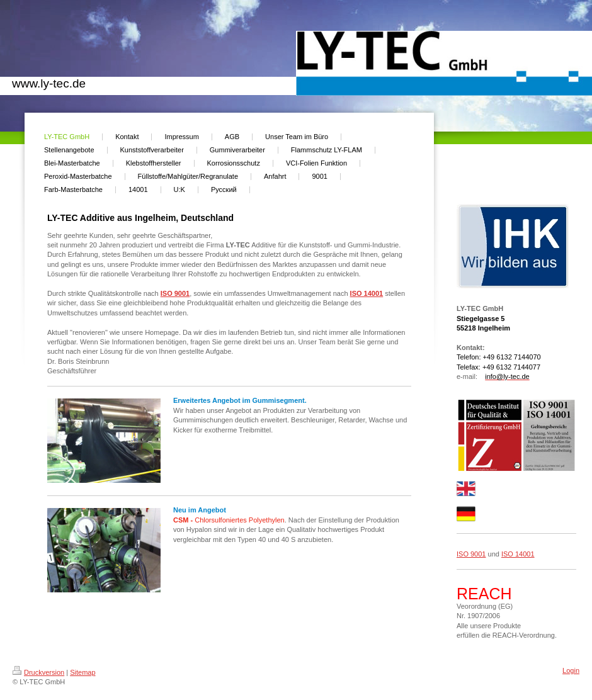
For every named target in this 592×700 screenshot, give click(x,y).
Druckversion (38, 672)
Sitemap (83, 672)
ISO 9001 (175, 293)
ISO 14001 (367, 293)
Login (571, 670)
